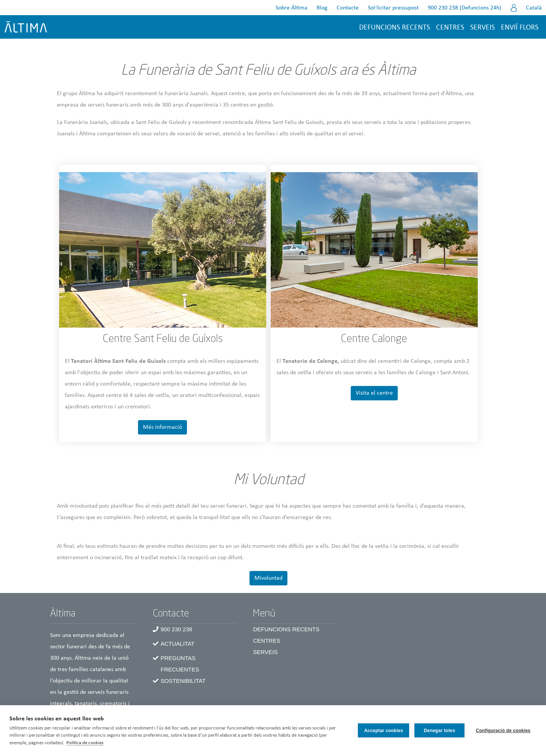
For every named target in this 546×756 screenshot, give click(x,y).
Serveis (482, 28)
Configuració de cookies (503, 731)
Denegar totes (440, 731)
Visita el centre (374, 393)
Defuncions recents (395, 28)
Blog (322, 8)
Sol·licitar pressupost (393, 8)
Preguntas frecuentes (180, 664)
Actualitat (177, 644)
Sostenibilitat (183, 681)
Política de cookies (85, 743)
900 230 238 (176, 629)
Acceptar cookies (384, 731)
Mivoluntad (268, 578)
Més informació (162, 427)
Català (534, 8)
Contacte (348, 8)
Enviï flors (520, 28)
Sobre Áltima (292, 8)
